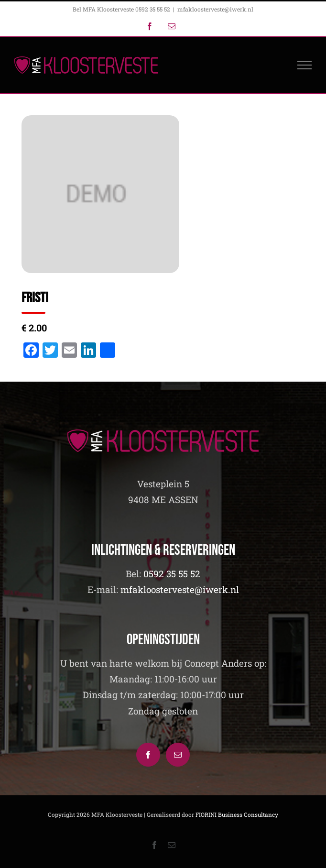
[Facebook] (148, 755)
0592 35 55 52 (172, 574)
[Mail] (178, 755)
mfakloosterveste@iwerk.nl (215, 9)
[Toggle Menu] (305, 65)
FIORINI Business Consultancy (237, 814)
